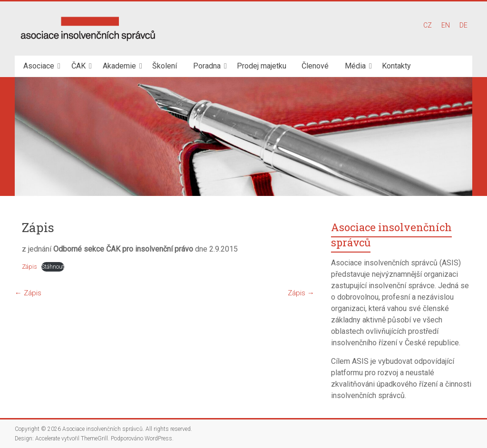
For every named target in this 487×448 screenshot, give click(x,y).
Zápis (29, 267)
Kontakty (396, 66)
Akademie (119, 66)
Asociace (39, 66)
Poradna (207, 66)
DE (463, 25)
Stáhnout (53, 267)
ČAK (78, 66)
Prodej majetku (262, 66)
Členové (315, 66)
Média (355, 66)
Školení (165, 66)
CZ (428, 25)
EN (446, 25)
